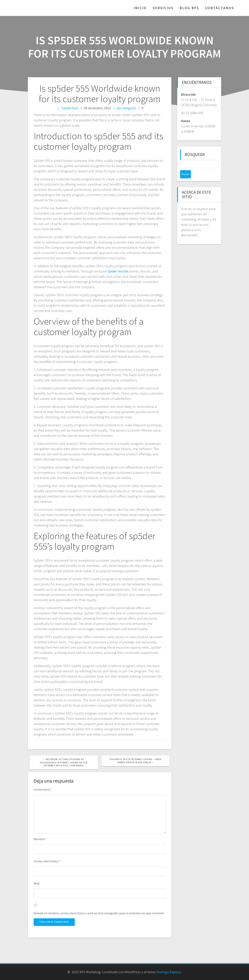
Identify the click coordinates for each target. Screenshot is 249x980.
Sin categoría (126, 108)
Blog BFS (189, 8)
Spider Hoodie (118, 271)
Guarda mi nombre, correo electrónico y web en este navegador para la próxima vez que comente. (99, 913)
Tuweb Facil (69, 108)
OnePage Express (168, 972)
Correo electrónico (47, 861)
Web (37, 883)
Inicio (140, 8)
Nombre (40, 839)
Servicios (163, 8)
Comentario (43, 789)
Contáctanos (220, 8)
